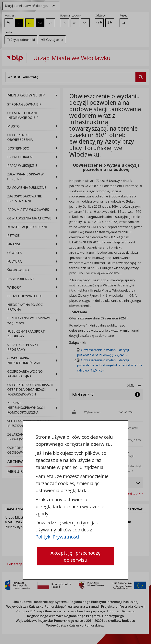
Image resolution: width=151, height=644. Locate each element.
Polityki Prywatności (57, 537)
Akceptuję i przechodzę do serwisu (75, 556)
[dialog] (75, 322)
